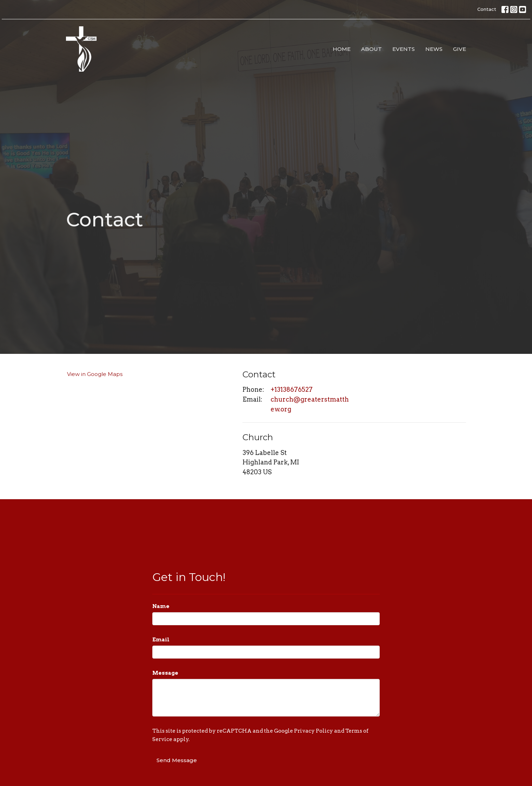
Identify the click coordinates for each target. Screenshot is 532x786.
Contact (487, 9)
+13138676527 (292, 389)
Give (460, 49)
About (371, 49)
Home (342, 49)
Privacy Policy (314, 731)
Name (161, 606)
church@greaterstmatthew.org (310, 404)
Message (165, 673)
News (434, 49)
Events (404, 49)
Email (161, 640)
